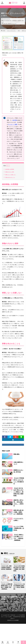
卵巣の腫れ (17, 454)
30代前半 (10, 500)
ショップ (18, 642)
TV (13, 642)
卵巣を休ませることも (9, 177)
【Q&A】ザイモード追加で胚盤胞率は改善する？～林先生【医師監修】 (19, 586)
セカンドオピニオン (11, 31)
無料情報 (8, 642)
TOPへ (23, 642)
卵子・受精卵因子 (13, 21)
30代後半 (10, 488)
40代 (4, 21)
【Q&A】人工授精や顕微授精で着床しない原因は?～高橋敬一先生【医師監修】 (7, 586)
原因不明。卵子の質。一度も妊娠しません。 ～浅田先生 (18, 503)
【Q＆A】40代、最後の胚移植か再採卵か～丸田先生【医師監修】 (6, 568)
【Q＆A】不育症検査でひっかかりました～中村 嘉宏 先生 (19, 481)
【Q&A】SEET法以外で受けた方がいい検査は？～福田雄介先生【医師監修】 (18, 492)
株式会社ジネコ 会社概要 (13, 620)
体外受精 (7, 21)
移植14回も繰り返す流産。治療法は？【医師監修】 (18, 512)
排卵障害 (19, 21)
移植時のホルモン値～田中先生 (18, 471)
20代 (11, 454)
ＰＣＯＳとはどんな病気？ (18, 519)
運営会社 (3, 642)
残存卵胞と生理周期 (9, 169)
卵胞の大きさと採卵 (9, 172)
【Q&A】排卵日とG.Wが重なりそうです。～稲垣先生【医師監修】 (19, 537)
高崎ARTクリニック (12, 23)
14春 (4, 23)
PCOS (11, 519)
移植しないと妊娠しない (10, 175)
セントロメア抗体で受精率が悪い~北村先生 (19, 528)
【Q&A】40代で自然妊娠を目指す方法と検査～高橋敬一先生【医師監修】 (19, 568)
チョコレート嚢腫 (13, 124)
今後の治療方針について (18, 463)
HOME (4, 31)
